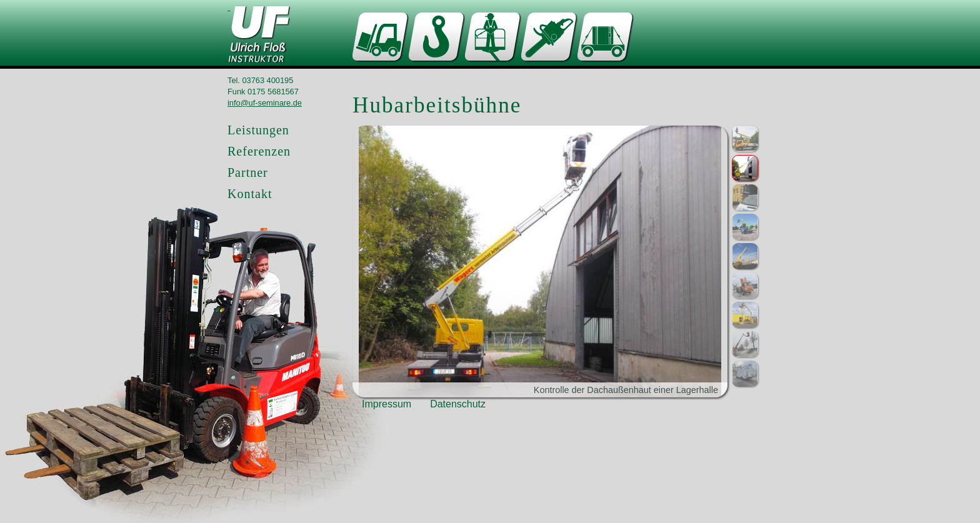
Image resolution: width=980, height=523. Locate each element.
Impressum (387, 404)
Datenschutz (458, 404)
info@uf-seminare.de (265, 103)
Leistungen (258, 130)
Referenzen (259, 151)
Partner (248, 172)
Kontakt (250, 194)
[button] (745, 139)
